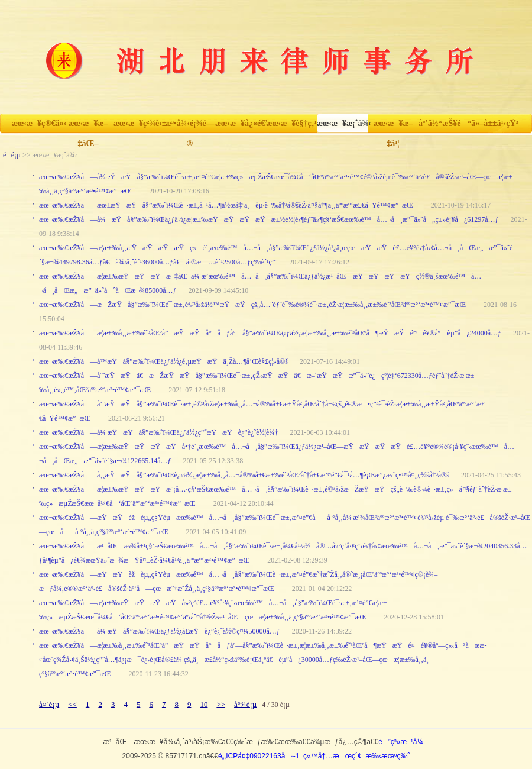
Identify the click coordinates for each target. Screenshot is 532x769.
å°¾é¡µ (245, 704)
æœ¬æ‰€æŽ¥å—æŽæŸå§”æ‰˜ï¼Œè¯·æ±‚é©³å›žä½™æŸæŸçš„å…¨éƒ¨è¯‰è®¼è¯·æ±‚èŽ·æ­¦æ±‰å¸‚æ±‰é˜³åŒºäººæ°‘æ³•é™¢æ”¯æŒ (255, 305)
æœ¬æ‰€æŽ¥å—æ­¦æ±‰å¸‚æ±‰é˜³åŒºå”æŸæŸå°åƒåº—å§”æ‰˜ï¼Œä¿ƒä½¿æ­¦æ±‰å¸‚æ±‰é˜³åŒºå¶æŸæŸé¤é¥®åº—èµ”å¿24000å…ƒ (270, 333)
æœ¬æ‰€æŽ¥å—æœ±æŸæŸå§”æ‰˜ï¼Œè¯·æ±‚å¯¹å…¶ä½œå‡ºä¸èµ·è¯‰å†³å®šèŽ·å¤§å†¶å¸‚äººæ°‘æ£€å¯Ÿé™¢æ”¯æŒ (229, 205)
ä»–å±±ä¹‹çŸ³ (495, 123)
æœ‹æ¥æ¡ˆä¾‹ (342, 123)
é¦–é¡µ (12, 155)
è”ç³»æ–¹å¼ (403, 742)
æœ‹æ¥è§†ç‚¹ (291, 123)
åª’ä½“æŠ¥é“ (444, 123)
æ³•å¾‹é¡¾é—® (190, 126)
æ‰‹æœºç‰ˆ (387, 756)
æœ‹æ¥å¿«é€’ (241, 123)
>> (221, 704)
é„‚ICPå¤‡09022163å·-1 (259, 756)
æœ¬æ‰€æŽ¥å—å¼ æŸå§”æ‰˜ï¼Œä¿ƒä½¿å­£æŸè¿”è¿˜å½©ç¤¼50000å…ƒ (160, 631)
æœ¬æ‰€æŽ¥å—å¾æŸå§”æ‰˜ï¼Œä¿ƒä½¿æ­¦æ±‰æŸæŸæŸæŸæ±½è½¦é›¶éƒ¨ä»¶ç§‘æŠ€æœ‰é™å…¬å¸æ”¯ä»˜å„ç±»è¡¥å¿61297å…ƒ (269, 219)
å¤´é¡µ (49, 704)
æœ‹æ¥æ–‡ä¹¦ (393, 126)
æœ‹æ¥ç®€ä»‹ (37, 123)
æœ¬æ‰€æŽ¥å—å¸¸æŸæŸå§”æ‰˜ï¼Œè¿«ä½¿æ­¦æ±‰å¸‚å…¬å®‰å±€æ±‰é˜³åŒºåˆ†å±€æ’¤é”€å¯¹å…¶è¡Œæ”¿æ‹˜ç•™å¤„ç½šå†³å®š (244, 475)
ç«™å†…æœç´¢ (332, 756)
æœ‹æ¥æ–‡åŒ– (88, 126)
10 (204, 704)
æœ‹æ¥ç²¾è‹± (139, 123)
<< (72, 704)
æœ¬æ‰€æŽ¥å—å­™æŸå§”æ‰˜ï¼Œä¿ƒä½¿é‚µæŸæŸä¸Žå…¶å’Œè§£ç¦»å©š (163, 361)
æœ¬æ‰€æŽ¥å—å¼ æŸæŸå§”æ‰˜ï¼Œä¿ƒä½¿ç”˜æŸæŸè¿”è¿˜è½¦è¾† (158, 432)
